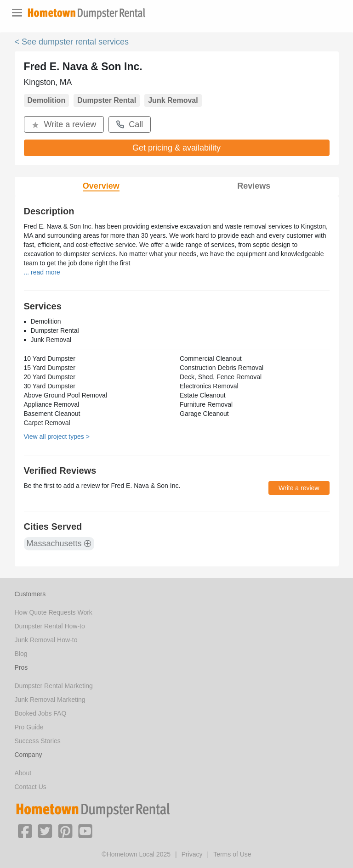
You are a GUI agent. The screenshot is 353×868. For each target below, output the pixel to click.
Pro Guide (29, 727)
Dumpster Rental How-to (50, 626)
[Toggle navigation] (17, 13)
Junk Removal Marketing (50, 700)
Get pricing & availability (176, 148)
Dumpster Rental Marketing (54, 686)
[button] (25, 830)
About (23, 773)
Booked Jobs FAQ (41, 713)
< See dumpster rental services (72, 42)
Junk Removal (173, 100)
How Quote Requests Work (54, 612)
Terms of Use (232, 854)
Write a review (64, 124)
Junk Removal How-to (46, 640)
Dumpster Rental (107, 100)
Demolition (47, 100)
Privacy (192, 854)
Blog (21, 654)
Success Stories (38, 741)
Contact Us (31, 787)
